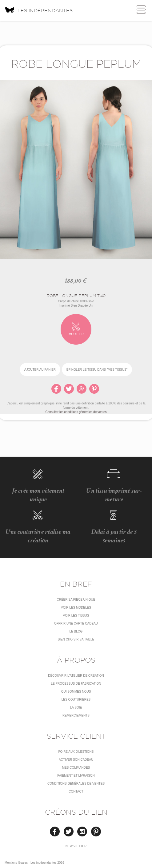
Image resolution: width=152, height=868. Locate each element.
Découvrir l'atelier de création (76, 676)
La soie (76, 707)
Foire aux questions (76, 752)
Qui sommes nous (76, 692)
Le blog (76, 631)
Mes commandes (76, 768)
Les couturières (76, 700)
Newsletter (76, 846)
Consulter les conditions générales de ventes (76, 412)
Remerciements (76, 715)
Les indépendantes (39, 10)
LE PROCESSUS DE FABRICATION (76, 684)
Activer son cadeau (76, 760)
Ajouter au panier (40, 370)
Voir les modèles (76, 608)
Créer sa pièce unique (76, 600)
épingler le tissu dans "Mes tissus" (97, 370)
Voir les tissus (76, 616)
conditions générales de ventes (76, 784)
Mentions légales (16, 863)
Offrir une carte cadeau (76, 623)
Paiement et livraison (76, 776)
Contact (76, 792)
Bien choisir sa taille (76, 639)
